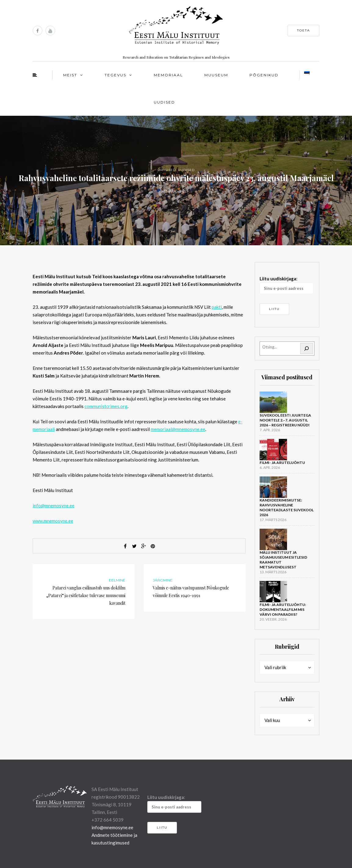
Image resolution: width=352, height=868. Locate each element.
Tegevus (115, 75)
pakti (217, 307)
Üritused (167, 170)
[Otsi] (307, 348)
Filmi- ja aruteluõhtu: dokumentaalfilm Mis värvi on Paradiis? (283, 609)
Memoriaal (168, 75)
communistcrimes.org (106, 406)
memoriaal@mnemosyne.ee (178, 429)
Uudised (164, 102)
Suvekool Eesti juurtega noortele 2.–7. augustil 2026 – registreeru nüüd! (285, 420)
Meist (70, 75)
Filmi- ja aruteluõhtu (282, 463)
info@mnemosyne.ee (54, 505)
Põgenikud (264, 75)
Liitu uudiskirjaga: (287, 285)
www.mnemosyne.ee (53, 521)
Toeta (304, 30)
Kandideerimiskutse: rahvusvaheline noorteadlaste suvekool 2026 (287, 507)
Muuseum (216, 75)
